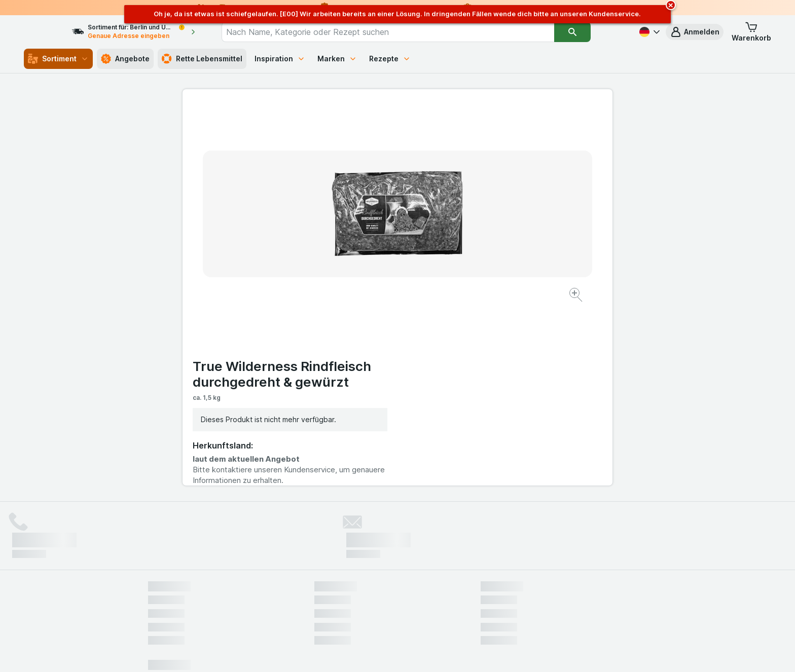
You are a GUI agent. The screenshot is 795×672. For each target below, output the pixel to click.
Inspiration (280, 59)
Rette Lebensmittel (202, 59)
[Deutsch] (648, 32)
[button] (695, 32)
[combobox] (406, 32)
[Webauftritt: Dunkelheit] (443, 652)
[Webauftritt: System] (347, 652)
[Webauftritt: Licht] (392, 652)
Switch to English (417, 610)
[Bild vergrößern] (362, 264)
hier (318, 585)
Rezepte (390, 59)
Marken (337, 59)
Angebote (125, 59)
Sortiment (58, 59)
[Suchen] (591, 32)
